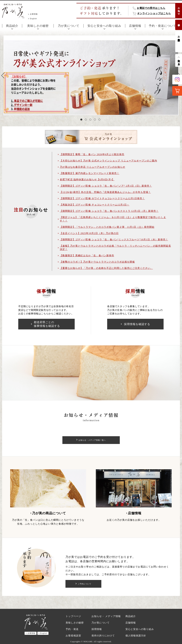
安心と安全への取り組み (104, 26)
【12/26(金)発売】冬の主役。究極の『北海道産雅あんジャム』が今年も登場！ (105, 192)
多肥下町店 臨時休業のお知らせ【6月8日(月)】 (87, 180)
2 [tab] (86, 120)
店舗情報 (135, 26)
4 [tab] (96, 120)
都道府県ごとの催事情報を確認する (47, 324)
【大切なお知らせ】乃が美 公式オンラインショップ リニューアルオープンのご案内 (108, 161)
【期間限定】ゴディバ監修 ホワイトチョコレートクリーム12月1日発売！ (102, 198)
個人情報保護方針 (136, 636)
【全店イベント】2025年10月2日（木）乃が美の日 (89, 233)
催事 (179, 22)
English (33, 19)
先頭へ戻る (179, 61)
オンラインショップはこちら (154, 13)
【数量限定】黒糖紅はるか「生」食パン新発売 (87, 256)
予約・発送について (163, 26)
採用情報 (97, 629)
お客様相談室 (179, 36)
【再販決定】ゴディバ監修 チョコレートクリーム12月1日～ (95, 205)
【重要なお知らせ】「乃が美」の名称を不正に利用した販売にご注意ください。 (106, 268)
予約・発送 (72, 629)
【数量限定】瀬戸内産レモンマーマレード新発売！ (90, 173)
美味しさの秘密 (38, 26)
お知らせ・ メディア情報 (106, 616)
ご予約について (85, 584)
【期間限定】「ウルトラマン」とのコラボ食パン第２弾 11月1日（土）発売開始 (107, 227)
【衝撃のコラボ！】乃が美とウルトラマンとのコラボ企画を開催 (97, 262)
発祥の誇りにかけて (103, 636)
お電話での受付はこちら (151, 8)
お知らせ (179, 10)
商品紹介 (12, 26)
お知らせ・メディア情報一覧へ (92, 440)
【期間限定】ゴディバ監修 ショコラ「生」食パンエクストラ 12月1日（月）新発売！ (109, 211)
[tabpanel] (91, 75)
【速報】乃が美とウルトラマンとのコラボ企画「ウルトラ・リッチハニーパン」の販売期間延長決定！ (115, 248)
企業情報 (34, 14)
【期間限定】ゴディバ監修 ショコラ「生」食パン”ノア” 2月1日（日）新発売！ (106, 186)
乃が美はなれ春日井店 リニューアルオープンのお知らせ (93, 167)
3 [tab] (91, 120)
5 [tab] (100, 120)
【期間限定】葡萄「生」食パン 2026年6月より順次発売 (92, 154)
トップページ (73, 616)
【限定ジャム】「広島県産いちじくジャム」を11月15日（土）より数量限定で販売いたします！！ (113, 219)
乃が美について (69, 26)
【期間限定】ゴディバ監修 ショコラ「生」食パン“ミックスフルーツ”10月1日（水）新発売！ (114, 240)
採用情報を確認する (137, 324)
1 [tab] (82, 120)
